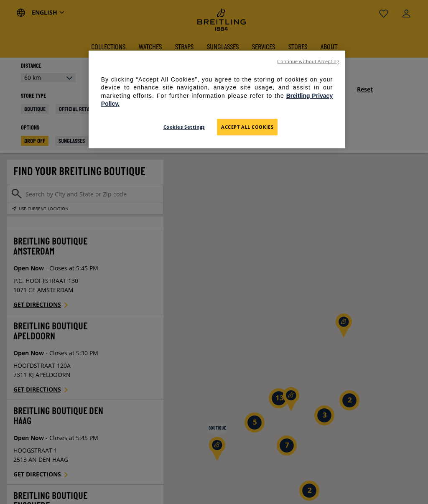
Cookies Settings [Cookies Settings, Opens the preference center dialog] (184, 127)
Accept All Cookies (247, 127)
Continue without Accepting (308, 61)
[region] (217, 99)
